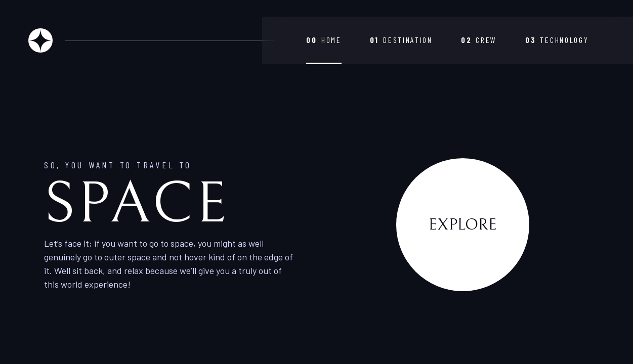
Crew (479, 40)
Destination (401, 40)
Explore (463, 225)
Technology (557, 40)
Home (324, 40)
